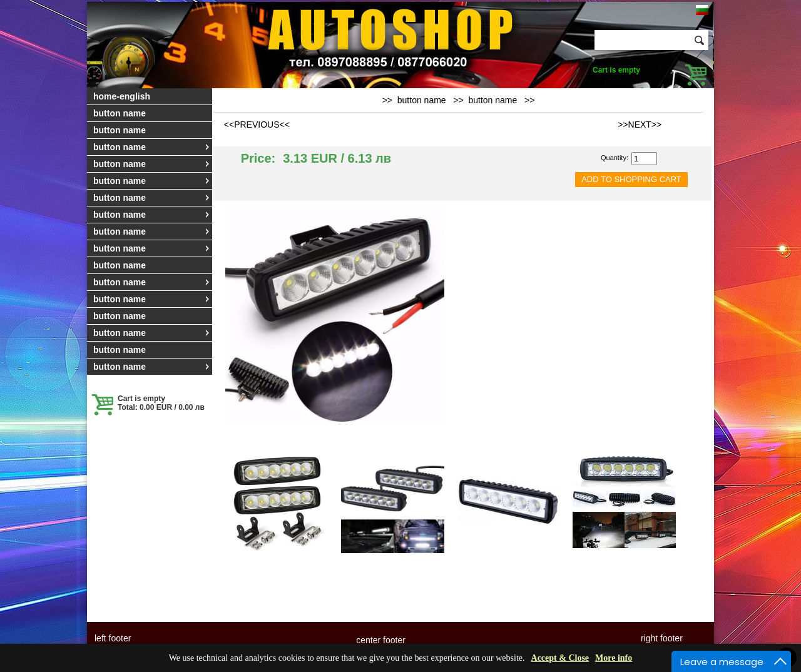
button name (120, 113)
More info (614, 658)
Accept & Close (560, 658)
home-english (122, 96)
